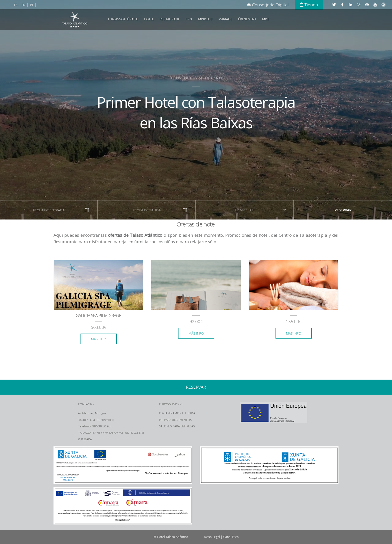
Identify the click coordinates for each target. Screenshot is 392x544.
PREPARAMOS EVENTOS (175, 420)
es (16, 5)
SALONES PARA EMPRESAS (177, 426)
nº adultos (245, 210)
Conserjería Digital (268, 5)
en (24, 5)
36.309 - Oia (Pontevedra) (96, 420)
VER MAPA (85, 439)
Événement (247, 19)
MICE (266, 19)
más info (99, 339)
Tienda (309, 5)
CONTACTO (86, 404)
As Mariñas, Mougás (92, 413)
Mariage (225, 19)
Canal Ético (231, 537)
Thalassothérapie (123, 19)
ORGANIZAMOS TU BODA (177, 413)
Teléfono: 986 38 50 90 (94, 426)
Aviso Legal (212, 537)
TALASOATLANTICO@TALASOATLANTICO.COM (111, 433)
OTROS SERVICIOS (170, 404)
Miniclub (205, 19)
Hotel (149, 19)
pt (32, 5)
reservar (343, 210)
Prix (189, 19)
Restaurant (170, 19)
